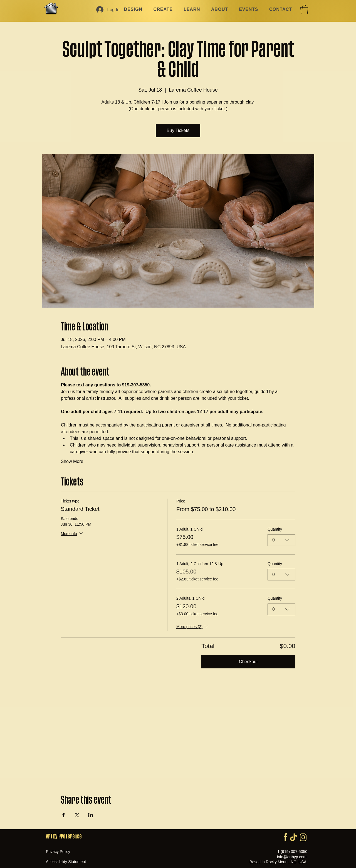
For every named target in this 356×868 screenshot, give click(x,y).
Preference (70, 836)
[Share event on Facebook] (64, 815)
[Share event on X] (77, 815)
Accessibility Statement (66, 862)
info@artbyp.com (292, 857)
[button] (304, 9)
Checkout (248, 662)
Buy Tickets (178, 130)
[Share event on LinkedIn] (91, 815)
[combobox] (281, 540)
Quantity (275, 529)
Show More (72, 461)
